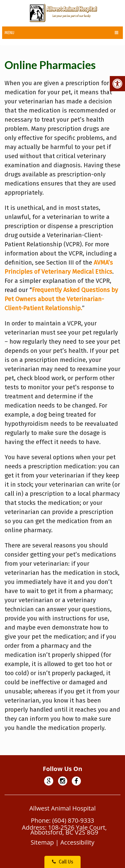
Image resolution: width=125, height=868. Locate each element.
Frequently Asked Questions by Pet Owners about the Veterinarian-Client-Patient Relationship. (61, 299)
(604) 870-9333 (73, 820)
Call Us (63, 862)
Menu (9, 33)
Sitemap (42, 842)
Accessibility (77, 842)
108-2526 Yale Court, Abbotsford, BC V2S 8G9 (69, 830)
